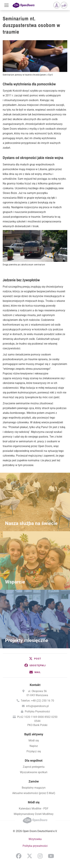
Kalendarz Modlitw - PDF (34, 809)
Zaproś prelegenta (34, 767)
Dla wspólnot (34, 761)
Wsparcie (15, 582)
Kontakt (35, 685)
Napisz (34, 746)
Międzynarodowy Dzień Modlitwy (34, 814)
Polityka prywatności (35, 846)
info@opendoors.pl (37, 706)
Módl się (34, 740)
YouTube (51, 856)
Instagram (40, 856)
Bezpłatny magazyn (34, 788)
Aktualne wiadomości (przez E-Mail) (34, 793)
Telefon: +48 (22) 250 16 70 (37, 701)
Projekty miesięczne (27, 640)
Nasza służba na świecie (31, 523)
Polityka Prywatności (37, 711)
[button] (35, 659)
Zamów (34, 781)
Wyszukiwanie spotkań (34, 772)
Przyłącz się (34, 751)
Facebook (19, 856)
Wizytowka (35, 839)
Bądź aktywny (34, 734)
